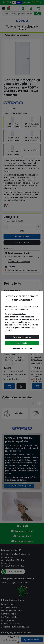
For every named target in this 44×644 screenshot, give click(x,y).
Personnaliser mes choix (22, 337)
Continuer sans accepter (22, 348)
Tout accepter (22, 343)
